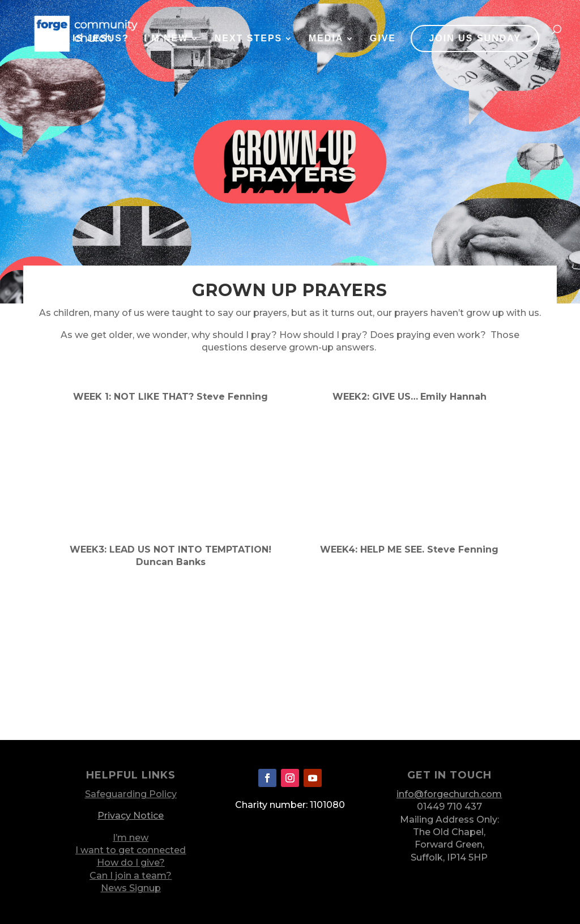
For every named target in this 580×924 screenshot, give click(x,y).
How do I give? (131, 863)
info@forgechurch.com (449, 794)
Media (326, 39)
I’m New (166, 39)
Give (383, 39)
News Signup (131, 888)
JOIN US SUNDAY (475, 38)
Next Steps (249, 39)
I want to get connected (131, 850)
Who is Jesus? (86, 39)
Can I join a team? (131, 876)
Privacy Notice (131, 816)
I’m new (131, 838)
